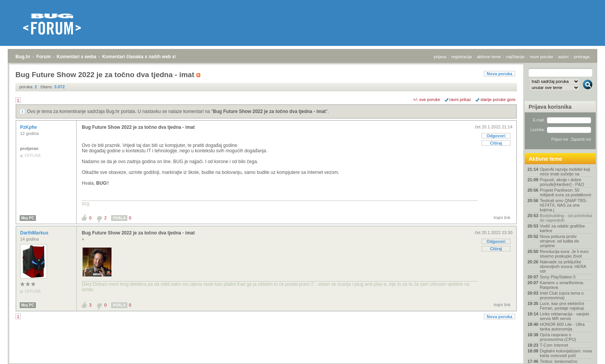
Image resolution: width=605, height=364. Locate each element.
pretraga (582, 57)
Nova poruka (499, 74)
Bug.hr (23, 57)
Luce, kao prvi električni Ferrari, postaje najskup (562, 306)
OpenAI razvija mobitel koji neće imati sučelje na (565, 172)
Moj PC (28, 218)
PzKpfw (29, 127)
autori (564, 57)
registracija (462, 57)
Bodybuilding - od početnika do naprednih (566, 218)
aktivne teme (489, 57)
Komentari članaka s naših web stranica (146, 57)
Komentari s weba (77, 57)
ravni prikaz (460, 99)
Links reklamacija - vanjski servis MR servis (564, 316)
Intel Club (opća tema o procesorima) (562, 295)
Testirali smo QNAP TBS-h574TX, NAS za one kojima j (564, 205)
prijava (440, 57)
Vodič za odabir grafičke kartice (562, 228)
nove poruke (542, 57)
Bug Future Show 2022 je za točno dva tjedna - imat (270, 111)
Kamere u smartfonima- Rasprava (562, 285)
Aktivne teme (545, 159)
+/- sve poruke (427, 99)
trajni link (502, 217)
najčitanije (515, 57)
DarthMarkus (35, 233)
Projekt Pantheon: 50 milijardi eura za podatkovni (565, 192)
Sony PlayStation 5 (558, 277)
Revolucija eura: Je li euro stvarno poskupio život (564, 254)
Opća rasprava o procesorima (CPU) (558, 337)
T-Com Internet (554, 345)
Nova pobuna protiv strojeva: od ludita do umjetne (559, 241)
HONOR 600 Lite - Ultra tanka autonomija (562, 327)
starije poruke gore (498, 99)
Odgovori (496, 136)
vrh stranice (584, 353)
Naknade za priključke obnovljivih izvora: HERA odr (563, 266)
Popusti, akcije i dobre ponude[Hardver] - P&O (562, 182)
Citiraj (496, 143)
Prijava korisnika (550, 107)
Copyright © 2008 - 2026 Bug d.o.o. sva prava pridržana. (302, 362)
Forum (43, 57)
